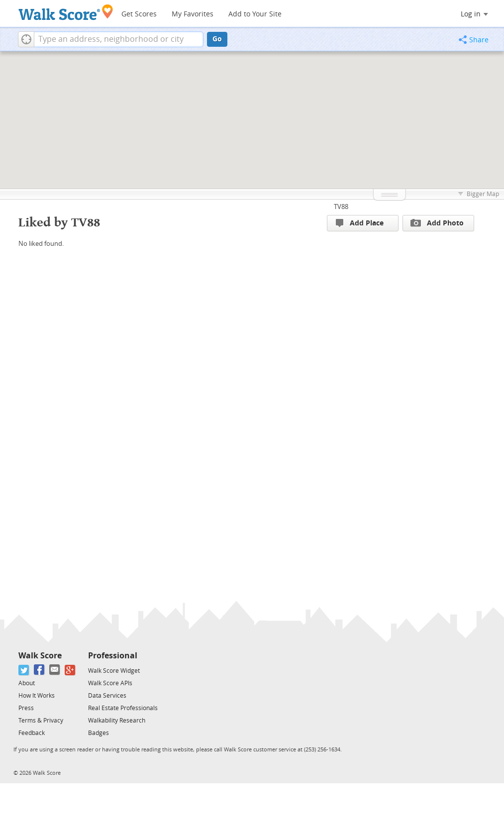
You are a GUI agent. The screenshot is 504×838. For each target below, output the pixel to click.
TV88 (341, 207)
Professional (113, 656)
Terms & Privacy (41, 721)
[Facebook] (40, 670)
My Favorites (193, 14)
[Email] (55, 670)
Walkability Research (117, 721)
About (27, 683)
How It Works (37, 696)
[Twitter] (24, 670)
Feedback (32, 733)
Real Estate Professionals (123, 708)
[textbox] (119, 39)
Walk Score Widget (114, 671)
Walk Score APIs (110, 683)
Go (217, 39)
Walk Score (40, 656)
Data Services (107, 696)
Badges (99, 733)
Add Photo (437, 223)
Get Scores (139, 14)
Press (26, 708)
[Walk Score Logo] (66, 12)
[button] (26, 39)
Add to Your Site (255, 14)
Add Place (360, 223)
